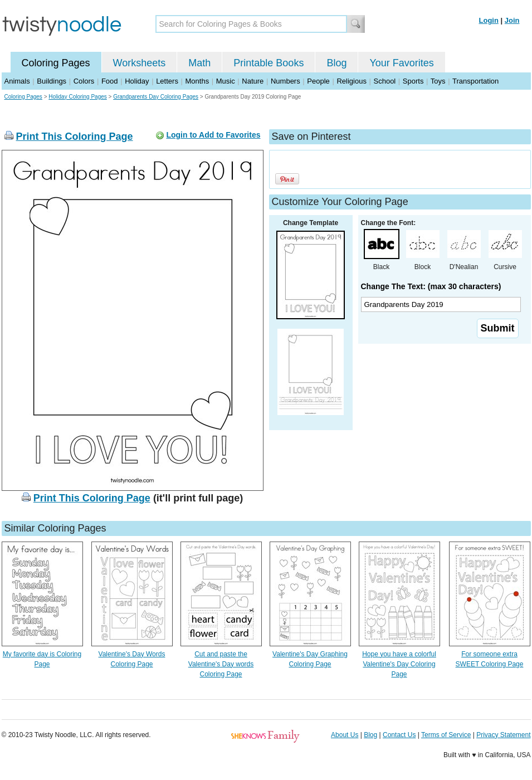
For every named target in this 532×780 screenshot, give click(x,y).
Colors (84, 81)
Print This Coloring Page (75, 136)
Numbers (285, 81)
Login (489, 20)
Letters (167, 81)
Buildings (52, 81)
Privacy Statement (503, 735)
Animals (17, 81)
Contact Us (399, 735)
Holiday (137, 81)
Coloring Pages (56, 63)
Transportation (475, 81)
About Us (345, 735)
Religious (351, 81)
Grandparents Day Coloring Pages (156, 97)
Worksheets (140, 63)
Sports (413, 81)
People (318, 81)
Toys (438, 81)
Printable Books (269, 63)
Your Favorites (401, 63)
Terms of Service (446, 735)
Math (199, 63)
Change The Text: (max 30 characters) (431, 286)
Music (226, 81)
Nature (253, 81)
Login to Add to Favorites (213, 135)
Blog (336, 63)
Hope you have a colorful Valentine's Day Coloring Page (399, 664)
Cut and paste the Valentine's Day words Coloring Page (221, 664)
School (385, 81)
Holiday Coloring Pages (78, 97)
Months (197, 81)
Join (512, 20)
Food (110, 81)
